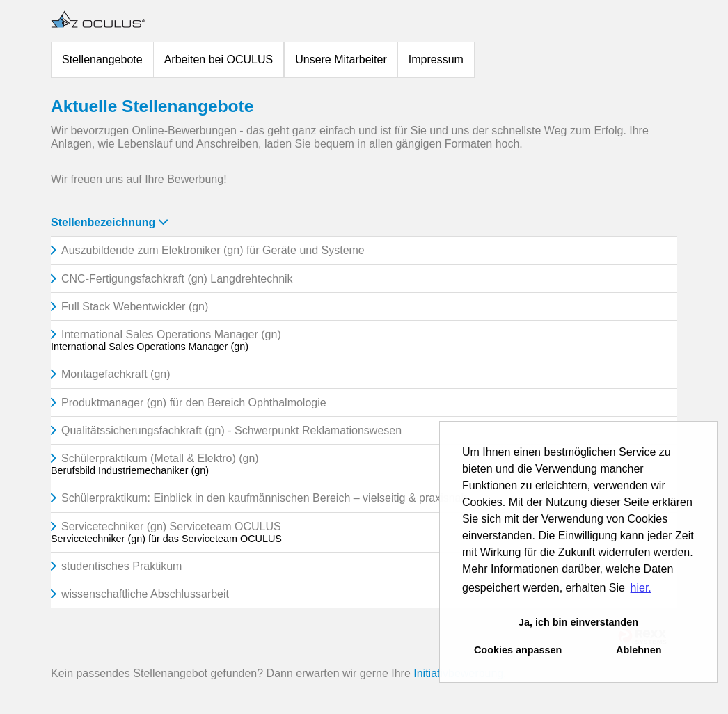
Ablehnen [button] (639, 650)
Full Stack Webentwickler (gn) (135, 307)
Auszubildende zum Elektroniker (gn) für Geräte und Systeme (213, 250)
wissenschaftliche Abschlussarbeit (145, 594)
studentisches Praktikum (121, 566)
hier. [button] (641, 588)
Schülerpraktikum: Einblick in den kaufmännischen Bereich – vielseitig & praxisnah (264, 498)
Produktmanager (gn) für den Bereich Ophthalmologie (194, 403)
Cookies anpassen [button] (518, 650)
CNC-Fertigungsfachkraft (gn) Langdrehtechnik (177, 279)
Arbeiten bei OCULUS (219, 59)
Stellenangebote (102, 59)
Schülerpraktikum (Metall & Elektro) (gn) (160, 458)
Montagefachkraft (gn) (116, 374)
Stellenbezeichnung (109, 222)
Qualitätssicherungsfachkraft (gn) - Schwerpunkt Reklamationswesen (231, 430)
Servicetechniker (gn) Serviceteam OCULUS (171, 526)
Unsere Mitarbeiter (341, 59)
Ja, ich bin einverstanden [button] (578, 622)
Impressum (436, 59)
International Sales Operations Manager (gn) (171, 334)
